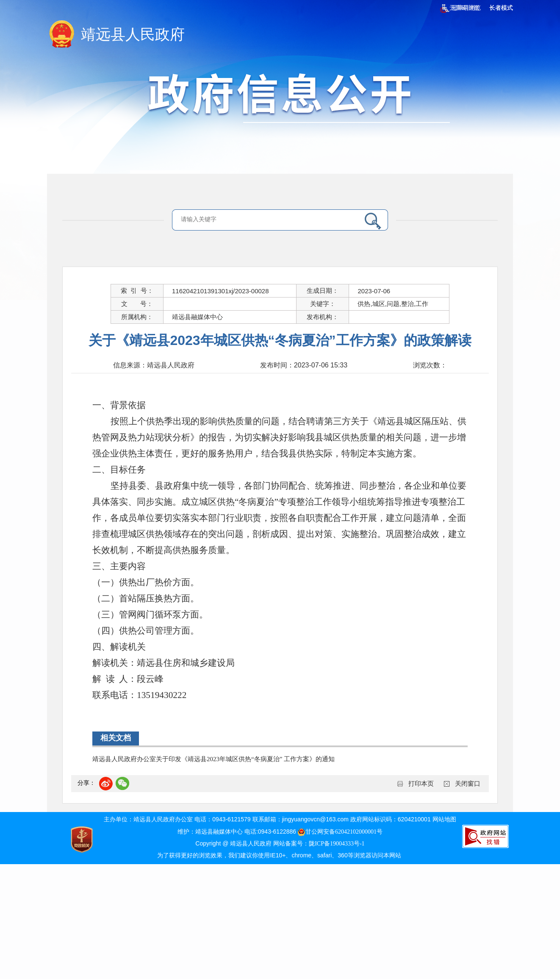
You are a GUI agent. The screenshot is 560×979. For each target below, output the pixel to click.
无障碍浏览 (460, 8)
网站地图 (444, 819)
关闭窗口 (468, 784)
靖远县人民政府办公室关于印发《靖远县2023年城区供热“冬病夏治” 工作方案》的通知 (213, 759)
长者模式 (501, 8)
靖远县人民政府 (133, 35)
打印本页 (421, 784)
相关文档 (116, 738)
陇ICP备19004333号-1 (337, 844)
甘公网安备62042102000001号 (340, 832)
